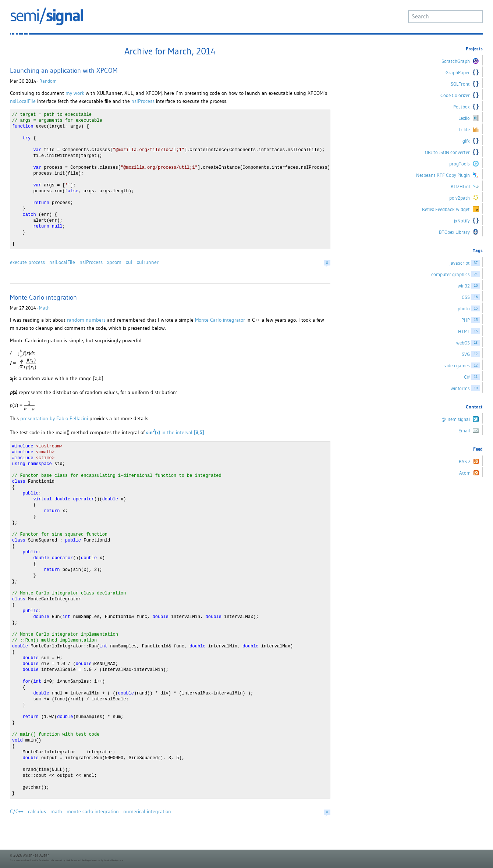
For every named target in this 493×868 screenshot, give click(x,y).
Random (48, 81)
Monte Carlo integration (43, 297)
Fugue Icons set (93, 860)
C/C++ (17, 811)
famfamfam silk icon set (51, 860)
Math (44, 308)
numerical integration (147, 811)
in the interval (175, 432)
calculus (37, 811)
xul (129, 262)
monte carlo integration (93, 811)
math (56, 811)
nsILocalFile (23, 101)
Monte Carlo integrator (220, 320)
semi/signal (47, 16)
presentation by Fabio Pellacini (54, 418)
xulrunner (148, 262)
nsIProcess (143, 101)
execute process (27, 262)
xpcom (114, 262)
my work (75, 93)
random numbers (86, 320)
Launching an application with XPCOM (64, 70)
